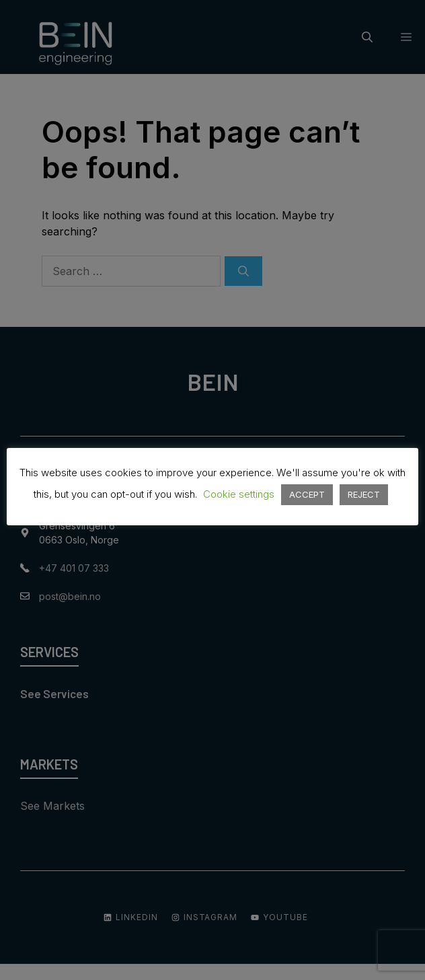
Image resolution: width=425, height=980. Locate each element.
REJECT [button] (364, 494)
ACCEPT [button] (307, 494)
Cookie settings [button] (239, 494)
